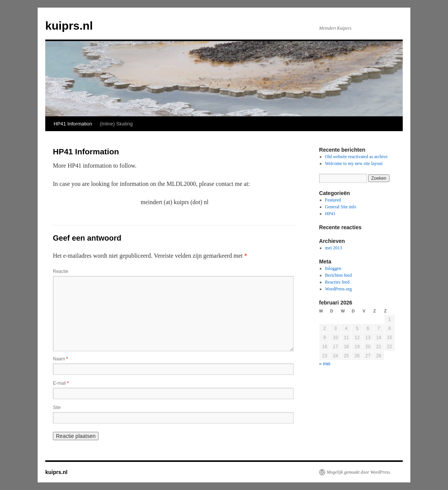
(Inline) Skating (116, 124)
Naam (60, 359)
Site (57, 408)
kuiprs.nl (69, 26)
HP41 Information (73, 124)
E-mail (61, 383)
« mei (325, 364)
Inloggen (333, 268)
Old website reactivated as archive (357, 157)
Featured (333, 200)
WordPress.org (338, 289)
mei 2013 (334, 248)
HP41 (330, 214)
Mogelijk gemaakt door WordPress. (359, 472)
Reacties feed (337, 282)
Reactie (61, 271)
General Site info (341, 207)
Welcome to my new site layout (354, 163)
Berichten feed (338, 275)
